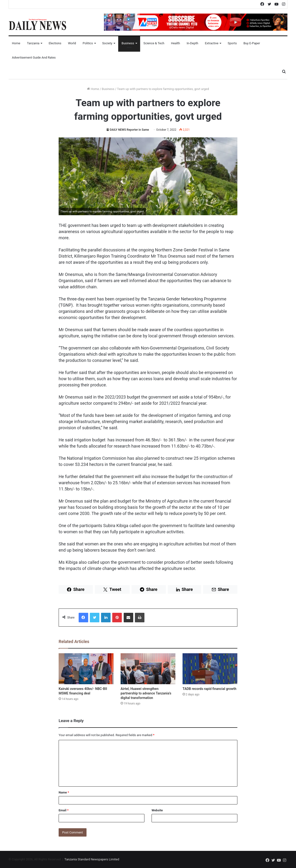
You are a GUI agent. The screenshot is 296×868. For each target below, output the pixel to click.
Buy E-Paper (252, 43)
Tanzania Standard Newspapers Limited (92, 859)
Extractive (212, 43)
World (72, 43)
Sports (232, 43)
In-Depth (192, 43)
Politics (88, 43)
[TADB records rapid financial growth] (210, 669)
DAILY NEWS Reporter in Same (130, 130)
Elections (55, 43)
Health (175, 43)
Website (157, 810)
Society (107, 43)
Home (16, 43)
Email (64, 810)
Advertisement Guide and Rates (34, 57)
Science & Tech (154, 43)
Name (64, 792)
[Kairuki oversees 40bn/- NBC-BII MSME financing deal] (86, 669)
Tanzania (33, 43)
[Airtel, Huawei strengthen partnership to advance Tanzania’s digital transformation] (148, 669)
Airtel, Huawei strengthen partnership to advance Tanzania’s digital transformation (146, 693)
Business (128, 43)
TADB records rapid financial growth (209, 689)
